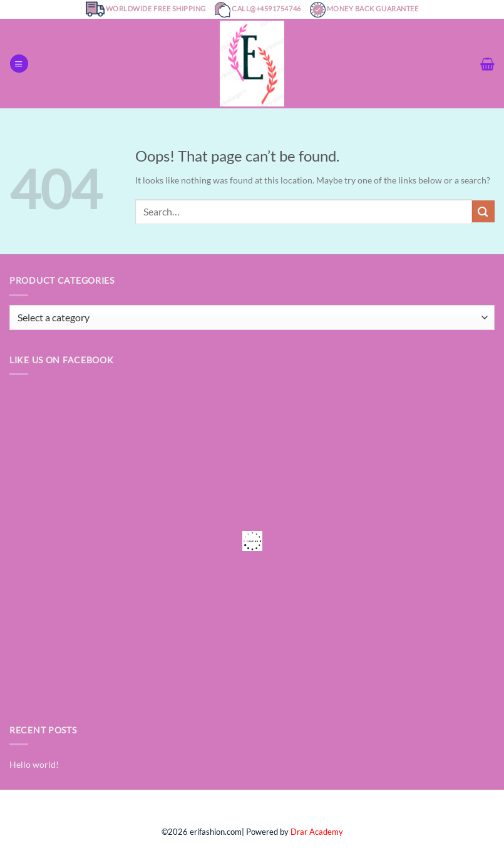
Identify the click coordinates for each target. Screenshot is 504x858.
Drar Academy (317, 832)
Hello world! (34, 764)
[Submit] (483, 211)
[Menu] (19, 64)
